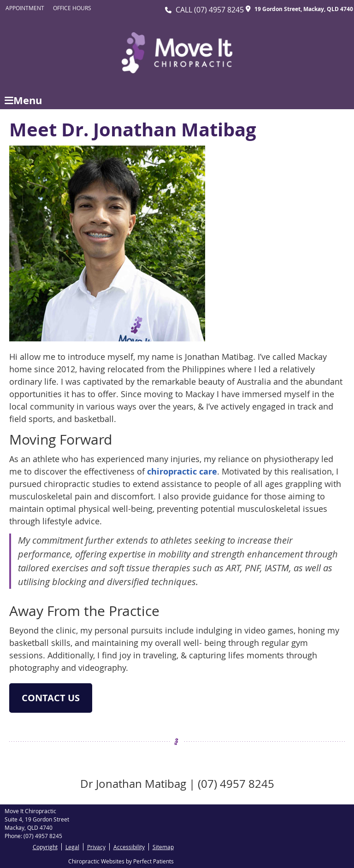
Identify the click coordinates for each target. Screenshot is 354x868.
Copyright (45, 847)
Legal (72, 847)
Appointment (25, 8)
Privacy (96, 847)
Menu (23, 100)
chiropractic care (182, 472)
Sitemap (163, 847)
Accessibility (129, 847)
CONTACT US (51, 698)
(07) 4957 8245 (219, 10)
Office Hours (72, 8)
